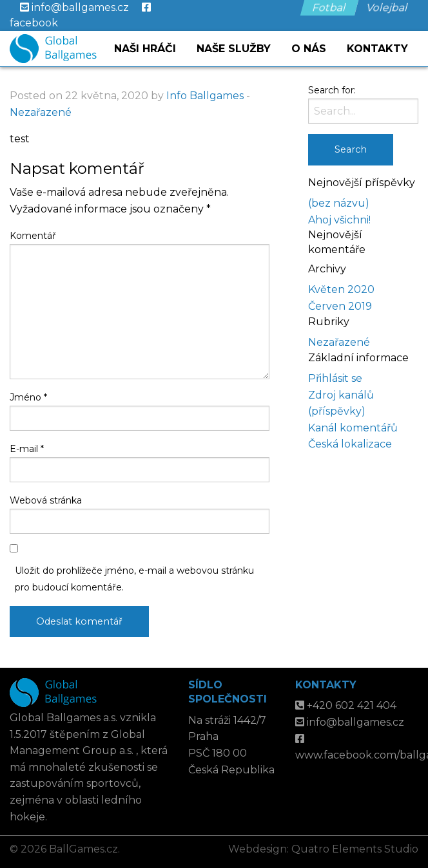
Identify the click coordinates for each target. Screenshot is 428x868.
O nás (309, 49)
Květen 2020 (341, 289)
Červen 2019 (340, 306)
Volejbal (388, 7)
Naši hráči (145, 49)
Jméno (28, 397)
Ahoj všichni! (339, 220)
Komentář (33, 236)
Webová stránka (46, 500)
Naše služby (234, 49)
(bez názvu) (339, 203)
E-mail (27, 449)
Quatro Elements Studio (355, 849)
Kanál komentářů (353, 428)
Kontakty (377, 49)
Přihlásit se (335, 378)
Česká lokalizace (350, 444)
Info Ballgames (205, 96)
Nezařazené (41, 112)
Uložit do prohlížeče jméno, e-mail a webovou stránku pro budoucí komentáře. (134, 579)
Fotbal (330, 7)
